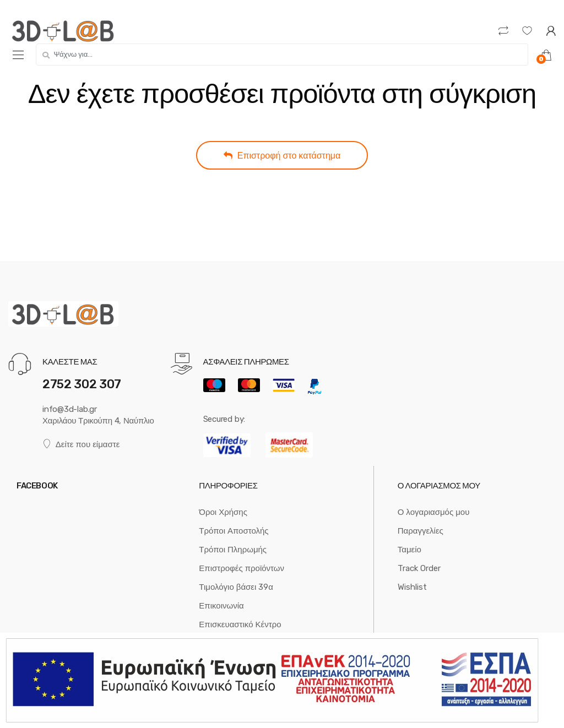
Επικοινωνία (221, 606)
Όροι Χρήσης (223, 512)
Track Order (419, 568)
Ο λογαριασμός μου (434, 512)
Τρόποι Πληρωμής (233, 550)
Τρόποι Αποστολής (234, 531)
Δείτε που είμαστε (81, 444)
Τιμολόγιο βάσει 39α (236, 587)
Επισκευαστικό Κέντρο (240, 624)
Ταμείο (410, 550)
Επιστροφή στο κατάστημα (282, 156)
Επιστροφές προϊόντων (242, 568)
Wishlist (412, 587)
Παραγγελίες (421, 531)
